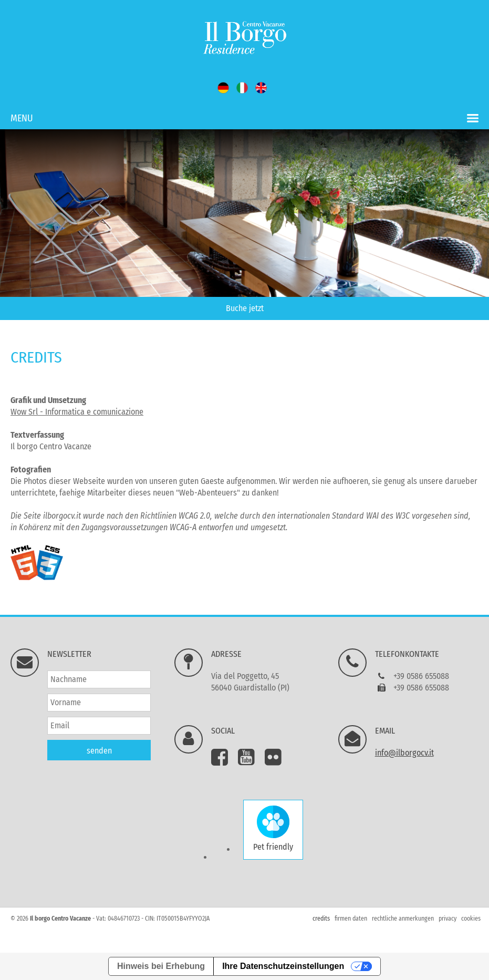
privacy (448, 919)
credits (321, 919)
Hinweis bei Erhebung (161, 966)
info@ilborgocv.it (404, 753)
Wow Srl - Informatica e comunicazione (77, 412)
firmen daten (351, 919)
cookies (471, 919)
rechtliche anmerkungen (403, 919)
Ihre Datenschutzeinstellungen (283, 966)
